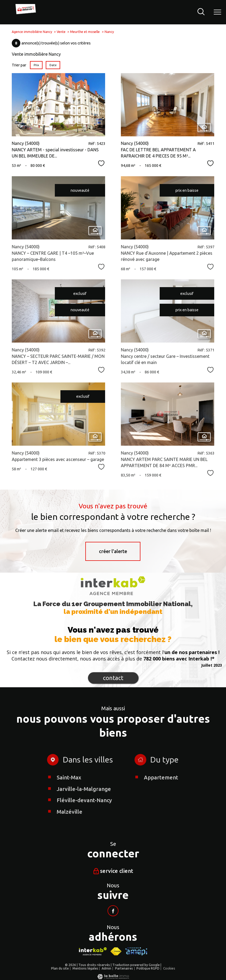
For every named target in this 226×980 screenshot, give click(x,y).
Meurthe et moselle (85, 32)
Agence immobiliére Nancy (32, 32)
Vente (61, 32)
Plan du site (60, 968)
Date (53, 65)
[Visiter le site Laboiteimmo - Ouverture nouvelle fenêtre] (113, 977)
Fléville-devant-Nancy (84, 816)
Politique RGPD (148, 968)
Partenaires (124, 968)
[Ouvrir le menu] (217, 12)
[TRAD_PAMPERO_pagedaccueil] (27, 13)
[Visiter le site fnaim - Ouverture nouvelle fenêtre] (116, 951)
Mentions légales (85, 968)
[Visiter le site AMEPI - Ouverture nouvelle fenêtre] (136, 951)
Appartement (161, 793)
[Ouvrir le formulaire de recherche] (201, 12)
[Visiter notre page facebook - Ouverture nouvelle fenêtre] (113, 911)
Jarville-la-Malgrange (84, 805)
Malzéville (70, 828)
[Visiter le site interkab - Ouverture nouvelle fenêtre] (93, 951)
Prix (36, 65)
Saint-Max (69, 793)
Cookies (169, 968)
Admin (106, 968)
